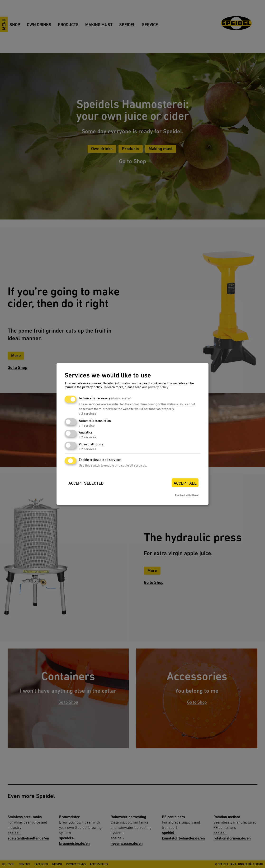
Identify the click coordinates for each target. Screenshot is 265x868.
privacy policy (158, 387)
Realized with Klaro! (187, 495)
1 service (87, 425)
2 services (88, 413)
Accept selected (86, 483)
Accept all (185, 483)
